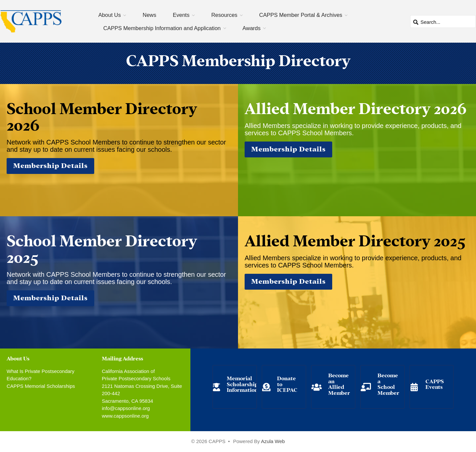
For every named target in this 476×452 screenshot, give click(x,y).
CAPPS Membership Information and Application (162, 28)
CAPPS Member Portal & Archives (301, 15)
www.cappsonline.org (125, 416)
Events (181, 15)
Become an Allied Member (339, 384)
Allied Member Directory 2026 (356, 107)
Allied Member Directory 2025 (355, 239)
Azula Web (273, 441)
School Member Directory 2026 (102, 115)
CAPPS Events (435, 384)
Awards (252, 28)
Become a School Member (388, 384)
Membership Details (50, 165)
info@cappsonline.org (126, 408)
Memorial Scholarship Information (242, 384)
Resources (224, 15)
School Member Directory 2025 (102, 248)
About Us (110, 15)
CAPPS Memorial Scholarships (41, 386)
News (149, 15)
